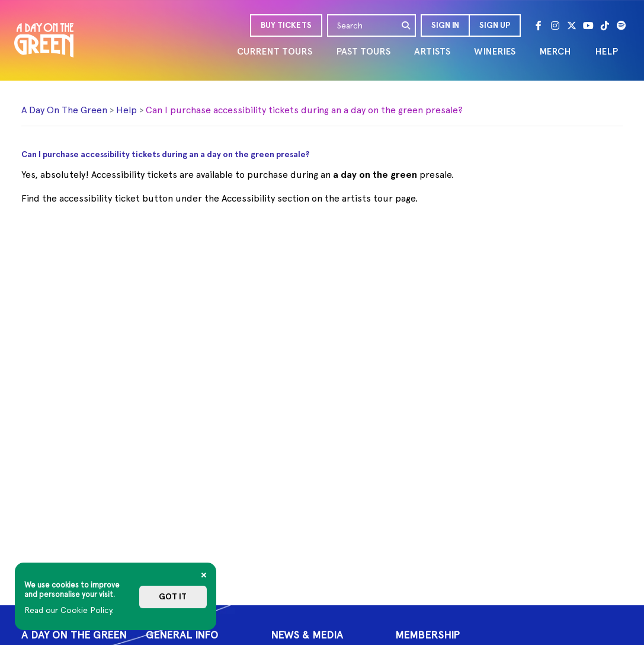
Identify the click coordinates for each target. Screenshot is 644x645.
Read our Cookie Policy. (69, 610)
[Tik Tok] (605, 25)
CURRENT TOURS (275, 51)
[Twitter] (572, 25)
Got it (173, 597)
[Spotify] (621, 25)
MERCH (555, 51)
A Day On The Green (64, 110)
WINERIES (495, 51)
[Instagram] (555, 25)
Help (126, 110)
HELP (606, 51)
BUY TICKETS (286, 25)
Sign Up (495, 25)
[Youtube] (588, 25)
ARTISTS (432, 51)
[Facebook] (539, 25)
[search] (406, 25)
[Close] (204, 575)
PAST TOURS (363, 51)
